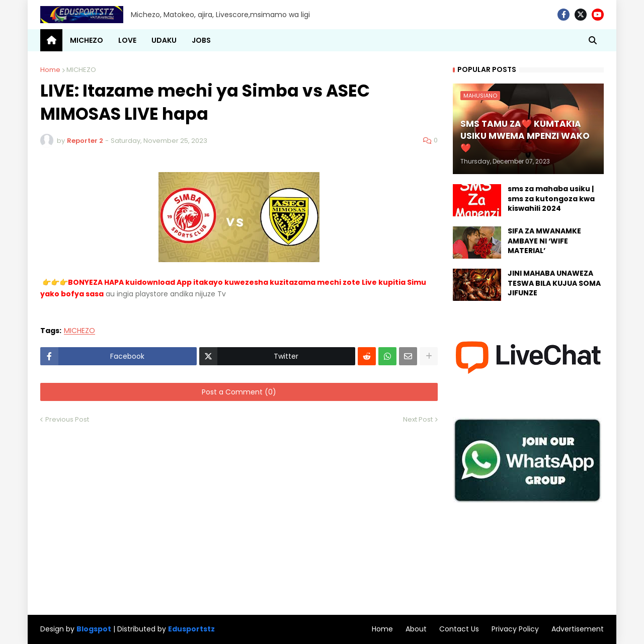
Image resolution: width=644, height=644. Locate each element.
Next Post (418, 419)
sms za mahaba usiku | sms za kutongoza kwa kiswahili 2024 (551, 199)
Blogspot (94, 629)
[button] (593, 40)
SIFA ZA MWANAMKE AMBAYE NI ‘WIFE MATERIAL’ (544, 241)
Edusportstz (191, 629)
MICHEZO (81, 70)
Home (50, 70)
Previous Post (67, 419)
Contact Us (459, 629)
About (416, 629)
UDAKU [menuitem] (164, 40)
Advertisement (578, 629)
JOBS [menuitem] (201, 40)
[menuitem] (51, 40)
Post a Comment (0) (239, 392)
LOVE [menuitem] (127, 40)
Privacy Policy (515, 629)
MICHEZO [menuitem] (87, 40)
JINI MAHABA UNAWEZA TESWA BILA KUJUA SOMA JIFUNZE (554, 283)
